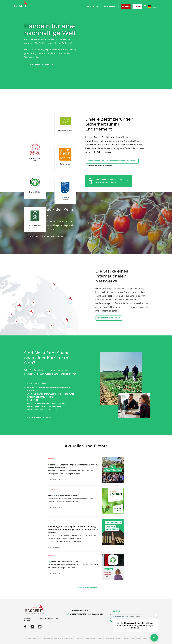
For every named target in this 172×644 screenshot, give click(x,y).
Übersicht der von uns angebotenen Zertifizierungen (112, 161)
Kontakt (116, 611)
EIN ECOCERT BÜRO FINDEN (109, 318)
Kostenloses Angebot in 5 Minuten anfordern (109, 181)
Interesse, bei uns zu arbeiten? (126, 616)
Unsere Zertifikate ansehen (100, 165)
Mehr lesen (55, 480)
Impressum (28, 638)
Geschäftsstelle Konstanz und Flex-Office (52, 406)
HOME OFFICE (52, 389)
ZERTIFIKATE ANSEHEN (79, 610)
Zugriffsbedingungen (41, 638)
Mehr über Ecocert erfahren (40, 64)
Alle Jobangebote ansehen (39, 417)
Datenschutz (56, 638)
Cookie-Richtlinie (68, 638)
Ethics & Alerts (103, 638)
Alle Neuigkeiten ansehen (86, 587)
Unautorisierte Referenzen (86, 638)
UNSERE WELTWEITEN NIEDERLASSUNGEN (87, 614)
